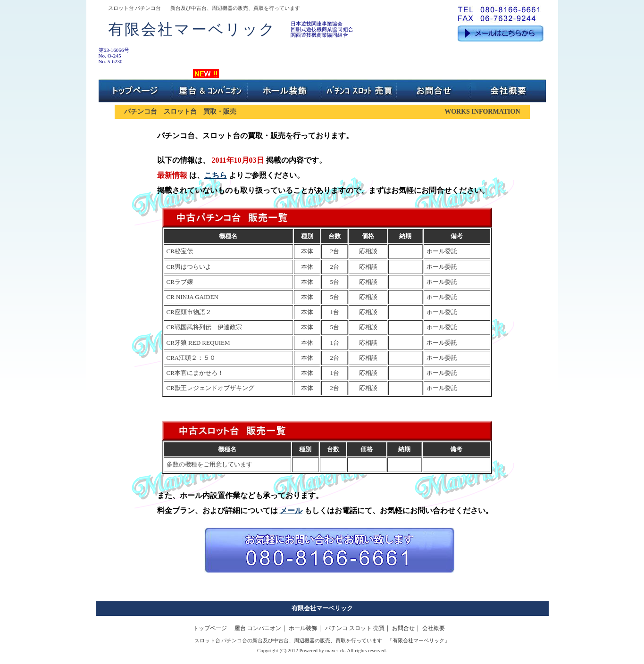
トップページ (210, 628)
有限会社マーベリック (322, 608)
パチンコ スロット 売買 (355, 628)
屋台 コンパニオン (258, 628)
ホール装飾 (303, 628)
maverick (335, 650)
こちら (216, 175)
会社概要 (434, 628)
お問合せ (403, 628)
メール (291, 510)
